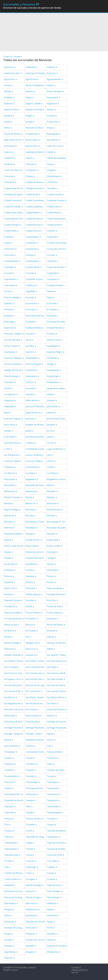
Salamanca (9, 649)
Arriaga (29, 122)
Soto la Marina (11, 746)
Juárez (50, 437)
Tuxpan (51, 873)
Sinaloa (8, 740)
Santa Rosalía (32, 722)
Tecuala (51, 776)
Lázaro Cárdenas (34, 455)
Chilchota (51, 182)
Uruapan (51, 879)
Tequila (29, 812)
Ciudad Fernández (13, 207)
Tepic (28, 806)
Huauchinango (11, 376)
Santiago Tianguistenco (15, 734)
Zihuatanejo (53, 952)
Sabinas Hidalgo (12, 643)
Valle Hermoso (54, 885)
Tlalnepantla (10, 843)
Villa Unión (31, 903)
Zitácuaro (9, 958)
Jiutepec (8, 431)
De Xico (8, 291)
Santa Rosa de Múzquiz (15, 722)
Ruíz (27, 637)
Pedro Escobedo (55, 588)
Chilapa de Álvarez (34, 182)
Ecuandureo (31, 303)
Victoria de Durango (14, 897)
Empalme (8, 316)
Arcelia (7, 122)
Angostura (52, 104)
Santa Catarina (33, 716)
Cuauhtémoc (10, 279)
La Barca (30, 443)
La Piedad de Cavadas (36, 449)
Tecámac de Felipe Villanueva (61, 770)
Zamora (51, 940)
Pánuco (50, 576)
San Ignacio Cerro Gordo (16, 679)
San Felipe (52, 667)
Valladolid (9, 885)
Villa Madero (10, 903)
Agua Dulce (9, 79)
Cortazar (51, 255)
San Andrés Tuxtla (34, 661)
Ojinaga (51, 558)
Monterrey (9, 516)
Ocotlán (8, 558)
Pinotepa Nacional (56, 594)
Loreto (50, 467)
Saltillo (50, 649)
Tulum (29, 873)
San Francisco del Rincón (58, 673)
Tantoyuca (52, 758)
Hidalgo (51, 364)
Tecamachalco (11, 776)
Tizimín (29, 831)
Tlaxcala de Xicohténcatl (58, 849)
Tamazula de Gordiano (36, 752)
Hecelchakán (31, 358)
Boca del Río (53, 140)
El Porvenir (31, 310)
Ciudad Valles (10, 231)
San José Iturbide (55, 679)
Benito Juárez (32, 140)
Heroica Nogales (33, 364)
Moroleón (9, 522)
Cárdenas (9, 164)
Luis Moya (52, 473)
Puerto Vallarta (54, 613)
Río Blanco (9, 631)
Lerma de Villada (33, 461)
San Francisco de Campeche (39, 673)
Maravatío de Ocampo (36, 485)
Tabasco (30, 746)
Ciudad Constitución (14, 200)
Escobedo (30, 322)
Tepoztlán (9, 812)
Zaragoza (30, 952)
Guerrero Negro (55, 352)
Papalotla (9, 582)
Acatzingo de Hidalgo (35, 73)
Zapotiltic (30, 946)
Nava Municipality (13, 534)
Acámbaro (9, 67)
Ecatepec (8, 303)
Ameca (29, 97)
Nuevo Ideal (31, 546)
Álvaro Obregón (54, 91)
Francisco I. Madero (13, 334)
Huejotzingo (53, 376)
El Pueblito (52, 310)
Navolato (51, 534)
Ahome (7, 85)
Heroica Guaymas (12, 364)
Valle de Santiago (34, 885)
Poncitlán (30, 600)
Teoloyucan (31, 794)
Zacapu (8, 934)
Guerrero (30, 352)
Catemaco (30, 164)
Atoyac (50, 128)
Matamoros (10, 491)
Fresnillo (30, 334)
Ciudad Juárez (53, 207)
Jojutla (28, 431)
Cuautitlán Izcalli (33, 279)
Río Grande (31, 631)
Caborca (8, 152)
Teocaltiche (52, 788)
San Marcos (10, 697)
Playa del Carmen (12, 600)
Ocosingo (51, 552)
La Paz (7, 449)
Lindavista (9, 467)
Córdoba (30, 255)
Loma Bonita (32, 467)
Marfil (50, 485)
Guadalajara (53, 346)
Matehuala (31, 491)
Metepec (51, 497)
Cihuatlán (51, 188)
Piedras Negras (33, 594)
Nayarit (8, 540)
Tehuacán (9, 782)
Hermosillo (52, 358)
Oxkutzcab (52, 570)
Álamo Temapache (34, 85)
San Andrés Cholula (13, 661)
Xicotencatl (31, 915)
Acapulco (51, 67)
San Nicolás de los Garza (37, 703)
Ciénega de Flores (34, 188)
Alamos (50, 85)
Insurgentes (10, 394)
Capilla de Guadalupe (57, 158)
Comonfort (9, 249)
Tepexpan (9, 806)
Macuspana (10, 479)
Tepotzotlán (53, 806)
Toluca (29, 855)
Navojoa (29, 534)
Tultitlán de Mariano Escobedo (19, 873)
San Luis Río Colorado (57, 691)
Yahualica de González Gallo (39, 922)
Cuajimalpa (52, 273)
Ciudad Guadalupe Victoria (38, 207)
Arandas (51, 116)
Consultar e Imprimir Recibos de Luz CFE (80, 970)
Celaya (50, 164)
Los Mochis (9, 473)
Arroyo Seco (53, 122)
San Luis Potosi (33, 691)
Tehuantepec (32, 782)
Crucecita (30, 273)
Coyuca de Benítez (56, 267)
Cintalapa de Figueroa (15, 194)
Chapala (51, 170)
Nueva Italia (53, 540)
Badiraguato (53, 134)
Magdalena (31, 479)
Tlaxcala (29, 849)
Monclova (30, 510)
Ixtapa (50, 394)
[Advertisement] (54, 32)
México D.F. (31, 503)
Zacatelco (51, 934)
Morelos (51, 516)
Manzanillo (9, 485)
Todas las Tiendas (12, 57)
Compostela (31, 249)
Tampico (8, 758)
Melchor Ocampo (12, 497)
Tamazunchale (54, 752)
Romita (7, 637)
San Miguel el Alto (13, 703)
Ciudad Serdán (54, 225)
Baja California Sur (13, 140)
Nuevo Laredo (54, 546)
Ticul (6, 825)
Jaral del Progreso (13, 419)
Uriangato (30, 879)
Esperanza (9, 328)
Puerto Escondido (12, 613)
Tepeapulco (52, 800)
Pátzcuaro (30, 588)
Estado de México (34, 328)
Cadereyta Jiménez (34, 152)
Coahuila (8, 237)
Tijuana (50, 825)
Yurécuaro (30, 928)
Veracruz (30, 891)
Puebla (29, 606)
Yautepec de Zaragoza (15, 928)
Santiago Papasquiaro (57, 728)
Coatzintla (52, 237)
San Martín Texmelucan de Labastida (43, 697)
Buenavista (9, 146)
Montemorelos (54, 510)
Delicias (50, 291)
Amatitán (8, 97)
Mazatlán (51, 491)
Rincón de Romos (55, 625)
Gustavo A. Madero (13, 358)
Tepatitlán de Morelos (15, 800)
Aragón (29, 116)
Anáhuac (8, 104)
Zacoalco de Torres (35, 940)
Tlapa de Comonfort (56, 843)
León (49, 455)
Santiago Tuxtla (33, 734)
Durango (30, 297)
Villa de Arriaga (33, 897)
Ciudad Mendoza (33, 219)
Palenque (30, 576)
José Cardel (9, 437)
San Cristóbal (10, 667)
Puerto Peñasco (33, 613)
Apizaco (51, 109)
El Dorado (52, 303)
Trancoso (30, 861)
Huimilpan (9, 382)
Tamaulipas (10, 752)
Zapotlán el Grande (56, 946)
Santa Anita (10, 716)
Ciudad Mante (53, 213)
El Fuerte (8, 310)
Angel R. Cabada (33, 104)
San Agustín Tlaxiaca (57, 655)
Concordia (9, 255)
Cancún (29, 158)
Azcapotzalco (32, 134)
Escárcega (9, 322)
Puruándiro (31, 619)
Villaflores (52, 903)
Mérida (29, 497)
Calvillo (50, 152)
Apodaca (8, 116)
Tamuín (29, 758)
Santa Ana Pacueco (56, 709)
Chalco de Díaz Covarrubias (17, 170)
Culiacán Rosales (55, 285)
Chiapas (29, 176)
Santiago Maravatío (35, 728)
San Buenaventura (56, 661)
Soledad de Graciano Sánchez (39, 740)
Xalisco (7, 915)
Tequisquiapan (54, 812)
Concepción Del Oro (56, 249)
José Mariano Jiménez (36, 437)
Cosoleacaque (32, 261)
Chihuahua (9, 182)
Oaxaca (8, 552)
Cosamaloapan (11, 261)
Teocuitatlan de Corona (15, 794)
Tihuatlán (30, 825)
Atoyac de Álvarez (12, 134)
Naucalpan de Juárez (57, 528)
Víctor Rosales (54, 891)
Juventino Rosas (12, 443)
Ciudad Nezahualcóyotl (58, 219)
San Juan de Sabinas (56, 685)
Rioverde (51, 631)
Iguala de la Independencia (60, 388)
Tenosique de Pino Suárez (38, 788)
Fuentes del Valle (12, 340)
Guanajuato (10, 352)
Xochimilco (52, 915)
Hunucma (30, 388)
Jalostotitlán (53, 406)
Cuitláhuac (30, 285)
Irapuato (30, 394)
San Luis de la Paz (13, 691)
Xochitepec (9, 922)
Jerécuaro (30, 419)
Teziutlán (51, 819)
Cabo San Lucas (54, 146)
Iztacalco (51, 400)
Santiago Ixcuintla (13, 728)
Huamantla (31, 370)
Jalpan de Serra (33, 413)
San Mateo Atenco (56, 697)
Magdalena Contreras (57, 479)
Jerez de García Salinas (57, 419)
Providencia (10, 606)
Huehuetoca (31, 376)
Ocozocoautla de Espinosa (38, 558)
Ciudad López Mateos (14, 213)
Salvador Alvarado (13, 655)
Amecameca (52, 97)
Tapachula (9, 764)
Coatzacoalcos (32, 237)
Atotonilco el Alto (34, 128)
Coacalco (51, 231)
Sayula (50, 734)
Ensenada (51, 316)
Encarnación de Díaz (35, 316)
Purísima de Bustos (13, 619)
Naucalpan (31, 528)
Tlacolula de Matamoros (58, 831)
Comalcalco (31, 243)
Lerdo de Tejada (12, 461)
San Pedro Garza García (15, 709)
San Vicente (31, 709)
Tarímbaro (31, 764)
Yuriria (50, 928)
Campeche (9, 158)
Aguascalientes (54, 79)
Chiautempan (53, 176)
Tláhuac (8, 837)
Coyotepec (9, 267)
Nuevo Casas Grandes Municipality (21, 546)
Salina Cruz (31, 649)
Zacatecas (30, 934)
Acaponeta (31, 67)
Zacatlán (8, 940)
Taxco (50, 764)
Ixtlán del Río (32, 400)
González (30, 346)
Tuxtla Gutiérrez (12, 879)
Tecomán (30, 776)
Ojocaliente (31, 564)
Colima (7, 243)
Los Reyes (30, 473)
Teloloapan (52, 782)
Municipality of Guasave (37, 522)
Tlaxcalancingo (11, 855)
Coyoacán (51, 261)
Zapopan (8, 946)
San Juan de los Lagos (36, 685)
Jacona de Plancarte (35, 406)
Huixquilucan (53, 382)
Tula (6, 867)
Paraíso (50, 582)
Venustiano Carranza (14, 891)
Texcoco (8, 819)
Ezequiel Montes (55, 328)
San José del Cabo (34, 679)
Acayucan (51, 73)
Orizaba (29, 570)
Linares (50, 461)
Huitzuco (30, 382)
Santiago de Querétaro (58, 722)
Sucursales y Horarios (19, 4)
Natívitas (8, 528)
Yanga (50, 922)
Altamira (29, 91)
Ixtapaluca (9, 400)
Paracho (29, 582)
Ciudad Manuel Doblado (16, 219)
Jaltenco (51, 413)
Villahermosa (32, 909)
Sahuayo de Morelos (57, 643)
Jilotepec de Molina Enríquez (39, 425)
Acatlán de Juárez (12, 73)
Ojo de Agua (10, 564)
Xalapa (50, 909)
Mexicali (8, 503)
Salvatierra (31, 655)
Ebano (50, 297)
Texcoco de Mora (34, 819)
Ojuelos (50, 564)
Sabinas (51, 637)
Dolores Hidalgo (12, 297)
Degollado (30, 291)
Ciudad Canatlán (55, 194)
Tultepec (51, 867)
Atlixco (7, 128)
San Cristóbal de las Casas (38, 667)
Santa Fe (51, 716)
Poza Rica (51, 600)
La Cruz (50, 443)
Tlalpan (29, 843)
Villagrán (8, 909)
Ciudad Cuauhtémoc (35, 200)
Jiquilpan (51, 425)
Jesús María (10, 425)
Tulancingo (31, 867)
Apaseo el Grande (34, 109)
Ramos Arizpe (11, 625)
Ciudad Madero (33, 213)
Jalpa (6, 413)
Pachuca (8, 576)
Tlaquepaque (10, 849)
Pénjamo (8, 594)
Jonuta (50, 431)
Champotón (31, 170)
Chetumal (9, 176)
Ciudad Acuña (32, 194)
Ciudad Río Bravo (34, 225)
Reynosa (30, 625)
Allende (8, 91)
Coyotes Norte (32, 267)
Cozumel (8, 273)
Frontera (51, 334)
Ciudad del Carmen (56, 200)
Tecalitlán (9, 770)
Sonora (50, 740)
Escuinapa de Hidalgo (57, 322)
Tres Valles (52, 861)
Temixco (8, 788)
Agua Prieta (31, 79)
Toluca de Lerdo (55, 855)
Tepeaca (30, 800)
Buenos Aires (32, 146)
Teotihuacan (53, 794)
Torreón (8, 861)
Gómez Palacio (11, 346)
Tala (49, 746)
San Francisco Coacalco (15, 673)
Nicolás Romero (33, 540)
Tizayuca (8, 831)
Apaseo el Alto (11, 109)
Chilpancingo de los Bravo (16, 188)
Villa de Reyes (53, 897)
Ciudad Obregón (12, 225)
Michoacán (52, 503)
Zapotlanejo (10, 952)
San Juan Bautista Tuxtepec (17, 685)
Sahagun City (32, 643)
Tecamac (30, 770)
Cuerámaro (52, 279)
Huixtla (7, 388)
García (28, 340)
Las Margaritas (11, 455)
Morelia (29, 516)
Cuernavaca (10, 285)
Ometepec (9, 570)
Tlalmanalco (53, 837)
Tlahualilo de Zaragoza (36, 837)
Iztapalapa (9, 406)
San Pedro (52, 703)
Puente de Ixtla (54, 606)
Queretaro (52, 619)
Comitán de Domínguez (58, 243)
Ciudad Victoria (33, 231)
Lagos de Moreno (55, 449)
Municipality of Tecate (57, 522)
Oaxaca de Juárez (34, 552)
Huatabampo (53, 370)
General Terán (54, 340)
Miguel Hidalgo (11, 510)
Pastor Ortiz (10, 588)
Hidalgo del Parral (13, 370)
